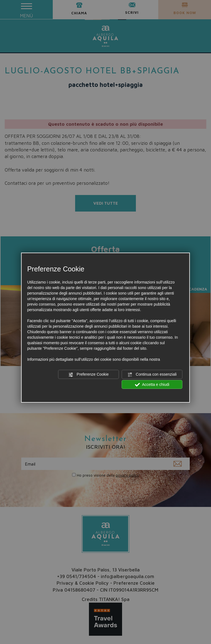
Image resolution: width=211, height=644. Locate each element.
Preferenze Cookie (89, 375)
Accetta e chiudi (152, 384)
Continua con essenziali (152, 375)
